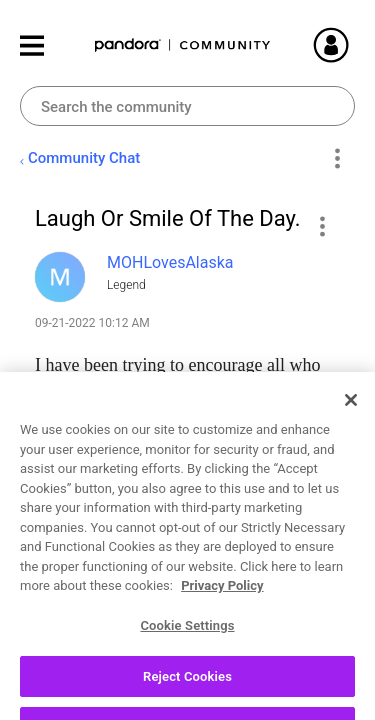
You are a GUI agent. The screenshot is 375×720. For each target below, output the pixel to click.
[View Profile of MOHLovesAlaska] (170, 262)
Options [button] (336, 159)
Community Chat (84, 158)
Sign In (355, 45)
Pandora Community (183, 45)
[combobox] (187, 106)
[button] (321, 226)
